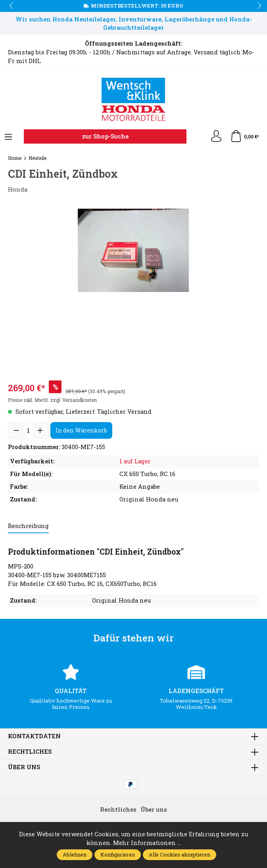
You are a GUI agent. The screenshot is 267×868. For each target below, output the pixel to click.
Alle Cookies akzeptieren (180, 855)
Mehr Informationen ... (147, 843)
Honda (18, 189)
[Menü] (8, 137)
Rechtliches (30, 752)
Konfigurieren (118, 855)
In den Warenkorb (81, 430)
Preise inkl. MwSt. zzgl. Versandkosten (52, 400)
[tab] (28, 526)
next (257, 6)
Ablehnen (75, 855)
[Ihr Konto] (216, 136)
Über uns (24, 767)
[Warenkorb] (245, 136)
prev (12, 6)
